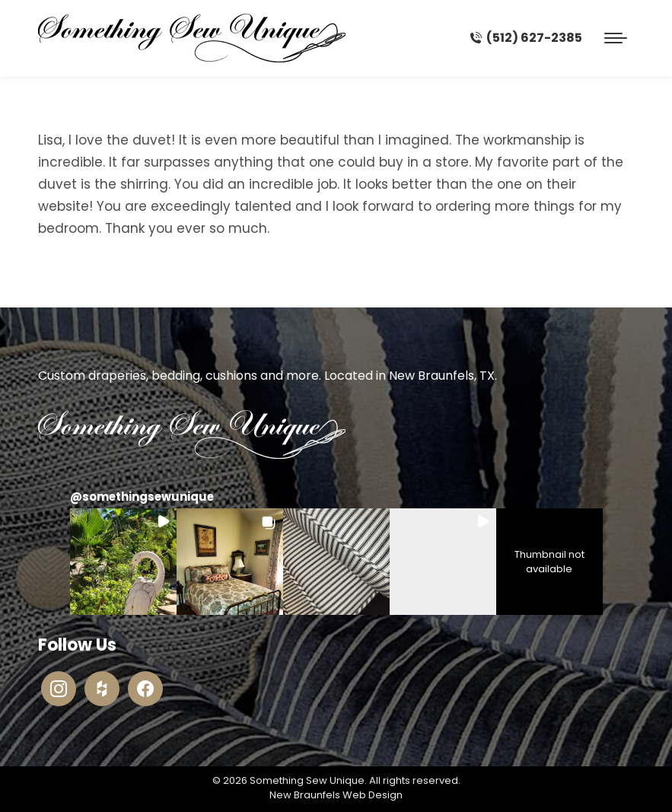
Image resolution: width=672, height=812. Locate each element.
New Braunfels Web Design (336, 795)
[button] (123, 562)
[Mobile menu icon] (616, 38)
